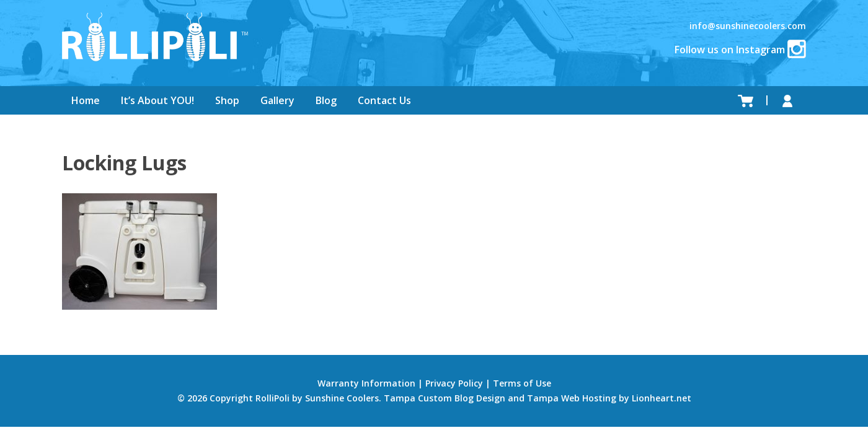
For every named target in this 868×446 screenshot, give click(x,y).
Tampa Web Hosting (572, 398)
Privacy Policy (454, 383)
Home (86, 100)
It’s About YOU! (157, 100)
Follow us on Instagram (740, 50)
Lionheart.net (662, 398)
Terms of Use (522, 383)
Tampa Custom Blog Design (445, 398)
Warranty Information (366, 383)
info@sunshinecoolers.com (748, 26)
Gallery (277, 100)
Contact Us (384, 100)
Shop (227, 100)
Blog (326, 100)
